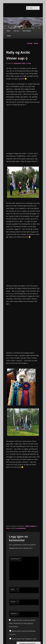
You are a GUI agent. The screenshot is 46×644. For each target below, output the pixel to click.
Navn (14, 589)
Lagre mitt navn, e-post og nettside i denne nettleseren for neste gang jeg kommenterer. (22, 623)
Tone (29, 63)
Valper (9, 36)
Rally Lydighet (31, 526)
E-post (14, 602)
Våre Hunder (27, 31)
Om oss (16, 31)
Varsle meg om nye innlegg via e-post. (24, 639)
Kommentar (16, 559)
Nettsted (14, 614)
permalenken (21, 528)
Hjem (8, 31)
